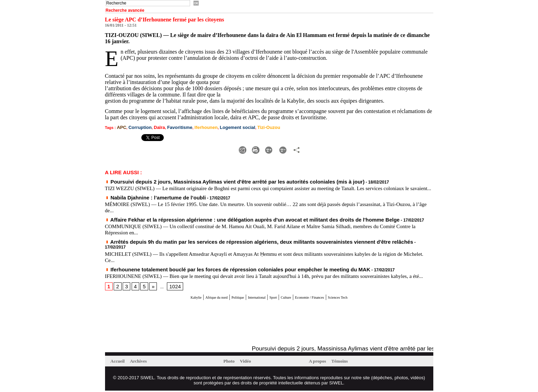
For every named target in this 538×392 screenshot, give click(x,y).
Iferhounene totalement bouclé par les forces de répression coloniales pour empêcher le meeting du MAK (212, 265)
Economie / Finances (328, 298)
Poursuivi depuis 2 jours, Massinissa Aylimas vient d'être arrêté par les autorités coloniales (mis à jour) (209, 179)
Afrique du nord (191, 298)
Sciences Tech (371, 298)
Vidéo (249, 362)
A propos (320, 362)
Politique (223, 298)
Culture (292, 298)
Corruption (137, 127)
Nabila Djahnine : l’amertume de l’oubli (146, 200)
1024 (171, 288)
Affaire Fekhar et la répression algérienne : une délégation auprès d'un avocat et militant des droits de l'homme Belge (223, 221)
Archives (143, 362)
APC (121, 127)
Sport (275, 298)
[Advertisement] (186, 325)
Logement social (221, 127)
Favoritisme (171, 127)
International (251, 298)
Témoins (345, 362)
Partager (357, 147)
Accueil (120, 362)
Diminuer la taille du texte (305, 147)
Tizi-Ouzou (247, 127)
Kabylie (161, 298)
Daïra (153, 127)
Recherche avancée (125, 10)
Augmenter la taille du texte (230, 147)
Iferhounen (194, 127)
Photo (231, 362)
